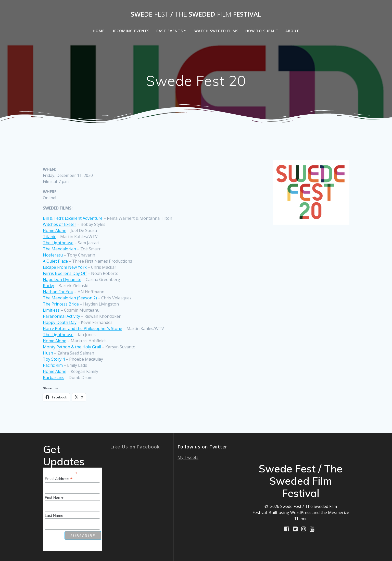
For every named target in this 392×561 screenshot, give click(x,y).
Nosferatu (53, 255)
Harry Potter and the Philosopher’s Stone (83, 328)
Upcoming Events (130, 31)
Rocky (48, 286)
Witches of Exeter (60, 224)
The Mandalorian (59, 249)
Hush (48, 353)
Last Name (54, 515)
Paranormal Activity (61, 316)
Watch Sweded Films (216, 31)
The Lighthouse (58, 243)
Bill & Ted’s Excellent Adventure (73, 218)
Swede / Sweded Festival (196, 14)
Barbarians (54, 377)
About (292, 31)
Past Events (170, 31)
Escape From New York (65, 267)
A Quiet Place (55, 261)
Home (99, 31)
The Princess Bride (61, 304)
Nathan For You (58, 292)
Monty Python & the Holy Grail (72, 347)
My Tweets (188, 457)
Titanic (49, 237)
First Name (54, 497)
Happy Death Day (60, 322)
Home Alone (55, 230)
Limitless (51, 310)
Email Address (59, 479)
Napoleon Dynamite (62, 279)
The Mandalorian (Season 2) (70, 298)
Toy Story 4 (54, 359)
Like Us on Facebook (135, 447)
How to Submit (262, 31)
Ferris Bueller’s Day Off (65, 273)
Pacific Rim (53, 365)
